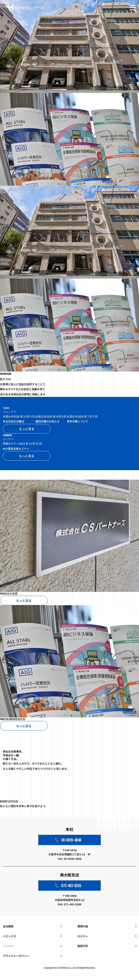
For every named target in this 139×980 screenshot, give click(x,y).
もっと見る (27, 429)
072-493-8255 (71, 886)
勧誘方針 (83, 946)
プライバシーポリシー (16, 956)
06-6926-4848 (71, 840)
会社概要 (8, 926)
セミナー (83, 936)
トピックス (10, 936)
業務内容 (83, 926)
